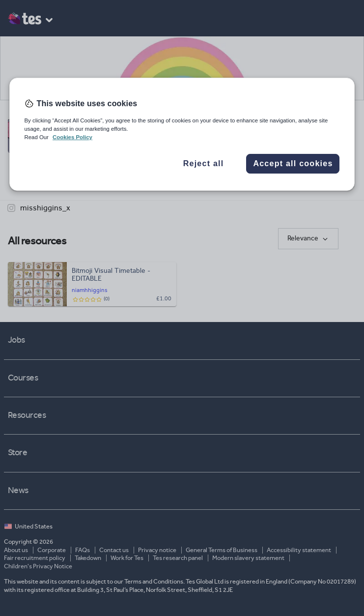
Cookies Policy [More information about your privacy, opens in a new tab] (72, 137)
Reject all (204, 163)
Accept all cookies (293, 163)
